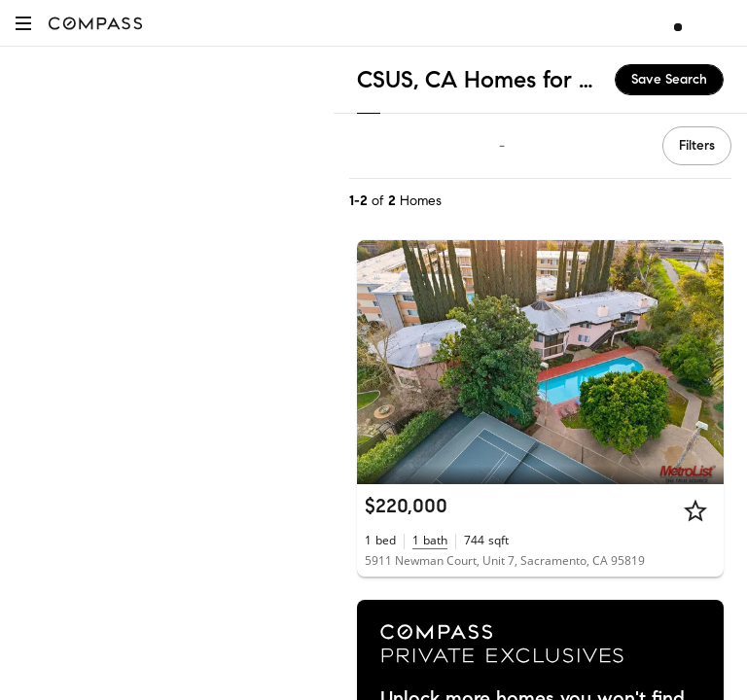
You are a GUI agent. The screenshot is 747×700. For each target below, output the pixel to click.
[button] (23, 23)
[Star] (695, 510)
